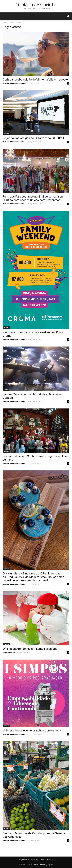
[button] (68, 16)
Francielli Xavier (9, 652)
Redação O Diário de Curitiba (14, 83)
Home (5, 23)
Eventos (6, 75)
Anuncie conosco (47, 860)
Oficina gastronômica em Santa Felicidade (30, 649)
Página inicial (24, 860)
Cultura (6, 390)
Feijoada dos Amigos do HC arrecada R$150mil (33, 138)
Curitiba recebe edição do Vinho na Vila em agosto (35, 80)
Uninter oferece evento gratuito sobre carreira (32, 731)
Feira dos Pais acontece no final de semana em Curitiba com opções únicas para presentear (33, 198)
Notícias (35, 860)
